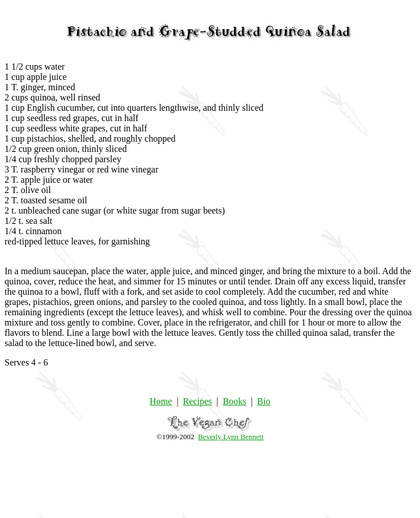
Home (161, 401)
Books (234, 401)
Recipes (198, 401)
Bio (264, 401)
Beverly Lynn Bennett (231, 437)
